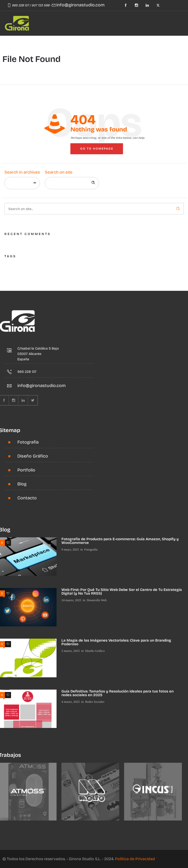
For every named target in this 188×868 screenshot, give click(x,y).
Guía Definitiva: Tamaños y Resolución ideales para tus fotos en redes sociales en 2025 (117, 693)
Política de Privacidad (135, 859)
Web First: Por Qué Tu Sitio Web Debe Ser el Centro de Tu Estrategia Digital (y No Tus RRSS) (122, 592)
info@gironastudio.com (80, 5)
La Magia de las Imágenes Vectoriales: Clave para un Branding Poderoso (116, 642)
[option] (90, 792)
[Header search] (50, 42)
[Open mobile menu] (36, 43)
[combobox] (22, 183)
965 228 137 (20, 5)
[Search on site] (72, 183)
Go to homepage (97, 149)
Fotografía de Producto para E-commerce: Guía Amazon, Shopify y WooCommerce (120, 541)
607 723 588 (41, 5)
